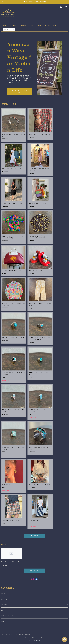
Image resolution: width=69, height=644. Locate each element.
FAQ (54, 26)
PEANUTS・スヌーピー (8, 616)
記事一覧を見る (34, 571)
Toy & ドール (5, 621)
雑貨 (2, 610)
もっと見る (34, 536)
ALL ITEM (13, 26)
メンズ (3, 594)
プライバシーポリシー (8, 634)
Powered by (35, 641)
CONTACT (39, 26)
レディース (4, 599)
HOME (5, 26)
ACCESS (48, 26)
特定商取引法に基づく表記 (23, 634)
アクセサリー (5, 605)
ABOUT (31, 26)
